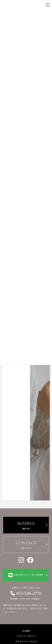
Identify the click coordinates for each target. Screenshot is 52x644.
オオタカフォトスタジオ (26, 641)
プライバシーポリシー (26, 636)
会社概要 (26, 631)
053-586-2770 (26, 593)
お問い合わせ (26, 544)
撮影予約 (26, 525)
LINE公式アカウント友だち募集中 (26, 575)
